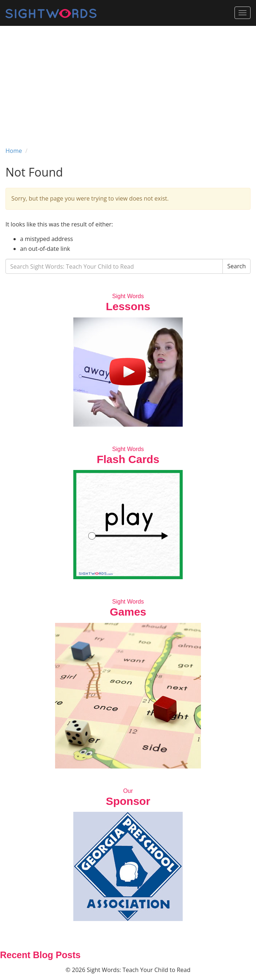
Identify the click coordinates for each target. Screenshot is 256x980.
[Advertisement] (128, 80)
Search (236, 266)
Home (14, 151)
